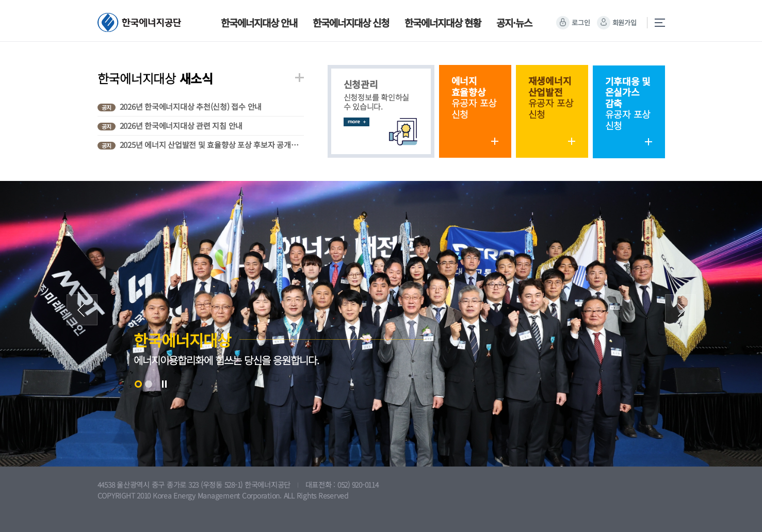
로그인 (581, 22)
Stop (164, 384)
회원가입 (625, 22)
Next (680, 310)
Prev (82, 310)
